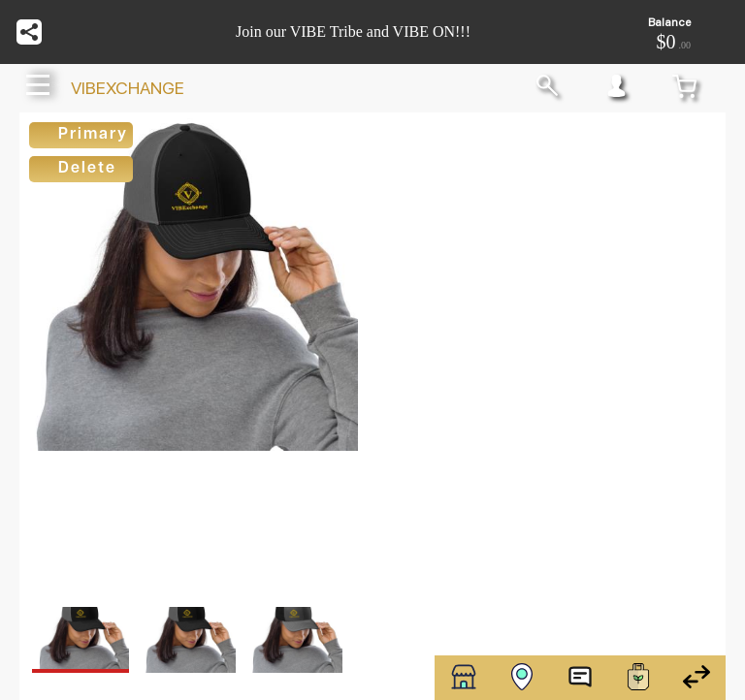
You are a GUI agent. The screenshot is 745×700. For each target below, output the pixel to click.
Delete (87, 169)
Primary (93, 135)
